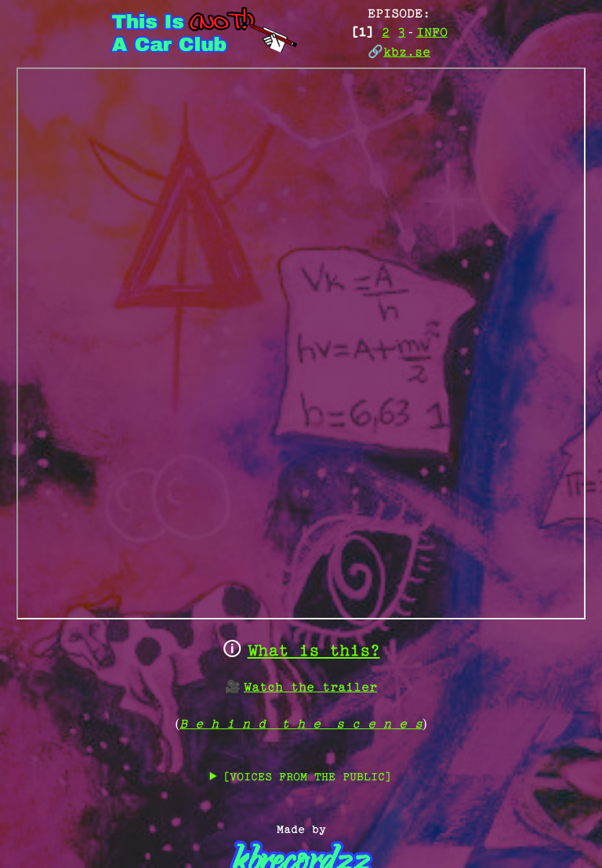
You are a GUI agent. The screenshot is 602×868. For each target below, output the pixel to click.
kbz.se (407, 53)
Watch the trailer (310, 688)
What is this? (314, 652)
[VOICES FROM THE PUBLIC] (307, 777)
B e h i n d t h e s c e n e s (301, 725)
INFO (432, 33)
